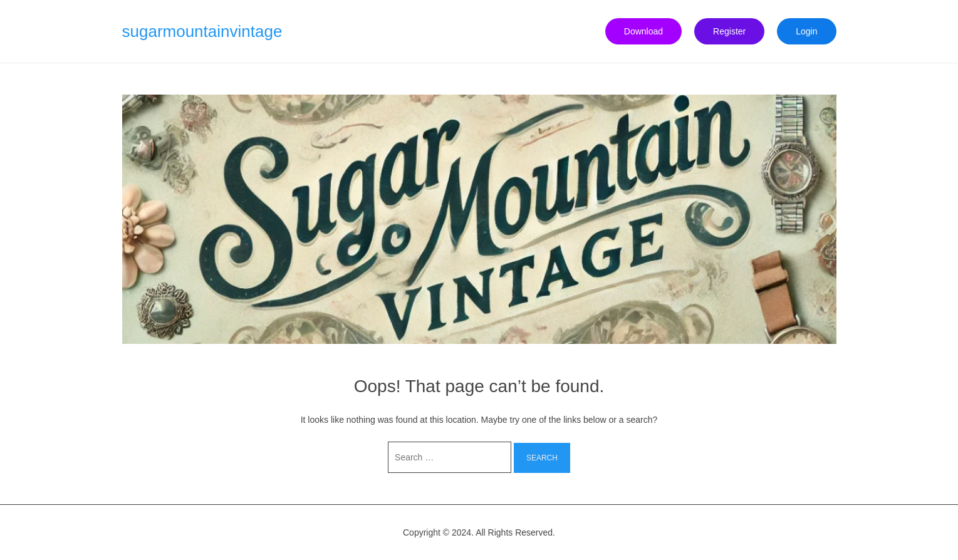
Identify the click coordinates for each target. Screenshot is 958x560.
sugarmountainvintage (202, 31)
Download (643, 31)
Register (729, 31)
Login (806, 31)
